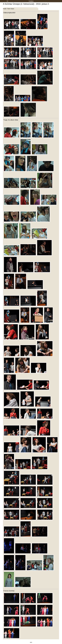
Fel (7, 1)
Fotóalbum (31, 1)
